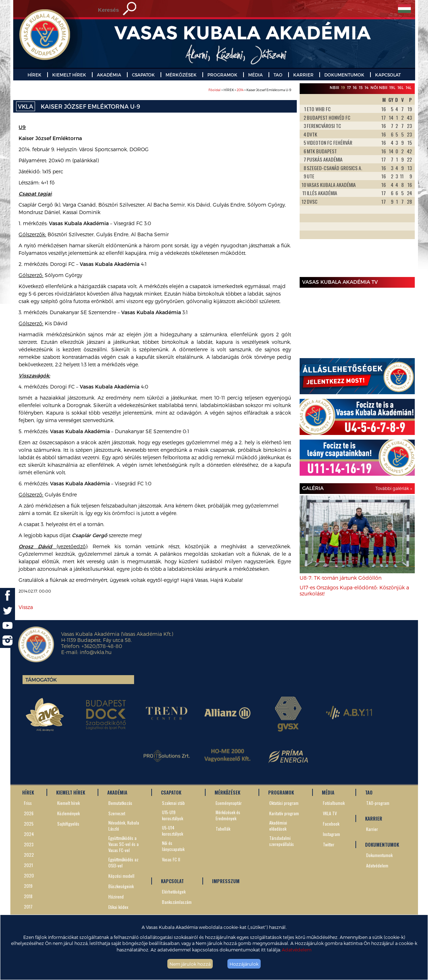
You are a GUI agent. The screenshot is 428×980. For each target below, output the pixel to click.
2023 (29, 844)
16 (355, 87)
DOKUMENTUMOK (344, 75)
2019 (28, 886)
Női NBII (379, 87)
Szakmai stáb (173, 803)
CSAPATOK (143, 75)
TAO (278, 75)
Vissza (26, 607)
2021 (28, 865)
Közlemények (68, 813)
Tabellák (223, 829)
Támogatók (41, 680)
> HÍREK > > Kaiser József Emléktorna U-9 (250, 90)
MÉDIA (255, 75)
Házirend (116, 897)
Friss (28, 803)
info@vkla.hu (96, 652)
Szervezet (117, 813)
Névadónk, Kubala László (124, 826)
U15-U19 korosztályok (173, 815)
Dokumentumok (379, 855)
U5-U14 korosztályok (173, 831)
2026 (29, 813)
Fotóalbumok (334, 803)
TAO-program (378, 803)
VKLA (26, 106)
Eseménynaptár (229, 803)
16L (401, 87)
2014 (240, 90)
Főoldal (215, 90)
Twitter (329, 844)
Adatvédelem (297, 949)
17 (349, 87)
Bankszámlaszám (177, 902)
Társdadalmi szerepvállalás (282, 841)
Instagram (331, 834)
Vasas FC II (171, 859)
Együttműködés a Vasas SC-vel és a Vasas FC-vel (124, 844)
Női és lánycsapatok (173, 846)
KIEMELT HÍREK (69, 75)
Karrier (372, 829)
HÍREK (35, 75)
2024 (29, 834)
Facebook (331, 824)
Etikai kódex (118, 907)
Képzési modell (121, 876)
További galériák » (394, 488)
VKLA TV (330, 813)
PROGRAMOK (222, 75)
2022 (29, 855)
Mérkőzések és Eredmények (228, 815)
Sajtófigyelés (68, 824)
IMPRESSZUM (226, 881)
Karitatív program (284, 813)
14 (366, 87)
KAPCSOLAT (388, 75)
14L (409, 87)
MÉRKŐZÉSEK (181, 75)
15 (361, 87)
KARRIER (303, 75)
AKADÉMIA (109, 75)
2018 (28, 896)
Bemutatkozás (120, 803)
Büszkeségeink (121, 886)
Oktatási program (284, 803)
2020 (29, 875)
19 (343, 87)
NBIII (334, 87)
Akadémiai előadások (278, 826)
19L (392, 87)
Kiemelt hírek (68, 803)
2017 (28, 907)
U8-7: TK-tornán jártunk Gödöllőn (341, 578)
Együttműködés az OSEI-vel (123, 862)
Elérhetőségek (174, 892)
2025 (29, 824)
